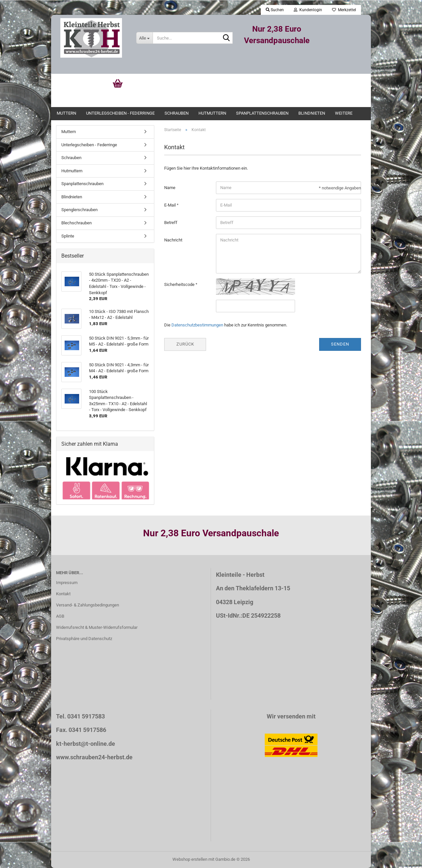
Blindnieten (312, 113)
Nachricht (173, 240)
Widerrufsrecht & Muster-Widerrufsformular (97, 627)
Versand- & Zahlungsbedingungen (88, 605)
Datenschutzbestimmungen (197, 325)
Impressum (67, 583)
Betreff (171, 223)
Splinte (68, 236)
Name (170, 188)
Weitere (344, 113)
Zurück (185, 344)
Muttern (66, 113)
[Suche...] (144, 38)
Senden (340, 344)
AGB (60, 616)
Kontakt (63, 594)
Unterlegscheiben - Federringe (120, 113)
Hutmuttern (212, 113)
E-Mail (170, 205)
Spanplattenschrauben (262, 113)
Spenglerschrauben (79, 210)
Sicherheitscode (180, 284)
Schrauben (177, 113)
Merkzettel (344, 10)
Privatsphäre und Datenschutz (84, 639)
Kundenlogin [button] (308, 10)
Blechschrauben (76, 223)
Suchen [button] (275, 10)
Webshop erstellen (190, 859)
